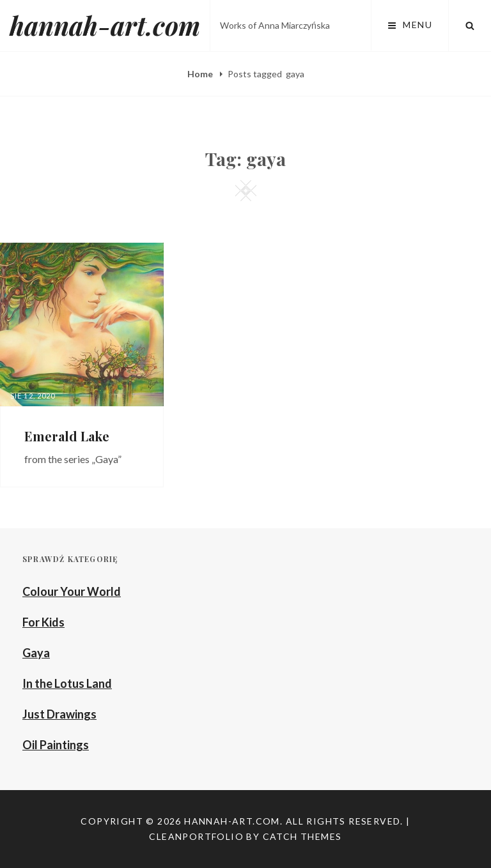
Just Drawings (59, 714)
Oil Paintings (56, 745)
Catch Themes (302, 836)
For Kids (43, 622)
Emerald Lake (67, 436)
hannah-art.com (105, 25)
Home (201, 74)
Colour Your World (72, 591)
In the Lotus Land (67, 683)
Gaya (36, 653)
